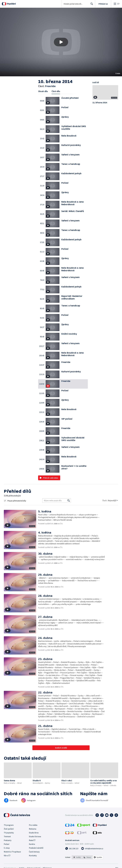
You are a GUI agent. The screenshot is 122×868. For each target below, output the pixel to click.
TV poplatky (9, 833)
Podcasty (8, 840)
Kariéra (32, 844)
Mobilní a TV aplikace (12, 852)
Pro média (33, 825)
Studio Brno (34, 833)
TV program (9, 825)
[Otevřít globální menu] (117, 4)
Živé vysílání (9, 829)
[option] (77, 857)
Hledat (91, 5)
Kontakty (33, 855)
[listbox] (87, 857)
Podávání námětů (36, 848)
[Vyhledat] (69, 501)
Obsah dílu (43, 91)
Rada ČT (32, 840)
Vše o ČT (7, 855)
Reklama (33, 829)
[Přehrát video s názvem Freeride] (61, 42)
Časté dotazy (34, 852)
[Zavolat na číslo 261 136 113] (72, 848)
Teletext (7, 836)
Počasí (6, 844)
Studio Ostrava (35, 836)
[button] (61, 42)
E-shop (7, 848)
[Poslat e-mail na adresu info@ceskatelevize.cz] (92, 848)
